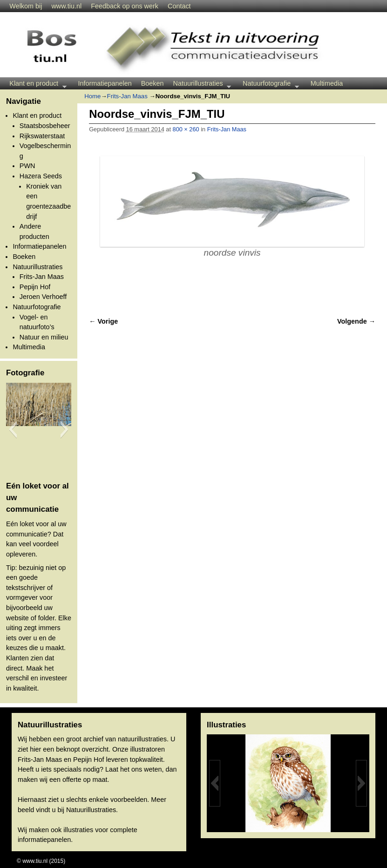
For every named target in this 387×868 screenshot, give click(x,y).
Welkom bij (26, 6)
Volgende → (356, 321)
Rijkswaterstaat (42, 136)
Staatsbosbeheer (45, 126)
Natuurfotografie (268, 85)
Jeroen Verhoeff (43, 297)
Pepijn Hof (35, 287)
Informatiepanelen (105, 83)
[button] (13, 429)
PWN (27, 166)
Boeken (153, 83)
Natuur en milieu (44, 337)
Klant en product (35, 85)
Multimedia (327, 83)
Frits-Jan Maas (42, 277)
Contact (179, 6)
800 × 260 (186, 129)
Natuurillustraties (200, 85)
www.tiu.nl (66, 6)
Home (92, 96)
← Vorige (103, 321)
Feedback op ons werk (125, 6)
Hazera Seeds (41, 176)
